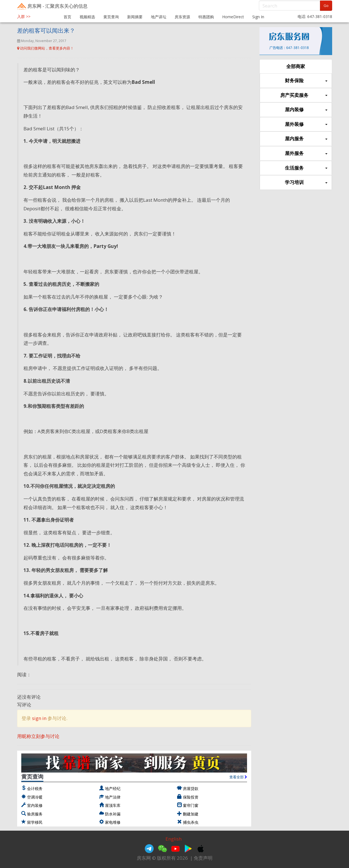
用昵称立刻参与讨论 (38, 736)
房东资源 (182, 17)
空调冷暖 (35, 797)
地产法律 (113, 797)
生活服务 (306, 168)
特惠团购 (206, 17)
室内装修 (35, 805)
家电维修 (113, 822)
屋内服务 (306, 139)
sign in (39, 718)
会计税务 (35, 788)
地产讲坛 (159, 17)
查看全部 (238, 777)
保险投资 (191, 797)
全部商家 (296, 66)
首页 (67, 17)
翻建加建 (191, 814)
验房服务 (35, 814)
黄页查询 (111, 17)
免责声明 (203, 858)
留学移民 (35, 822)
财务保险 (306, 81)
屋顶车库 (113, 805)
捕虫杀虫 (191, 822)
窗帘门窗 (191, 805)
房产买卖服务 (304, 95)
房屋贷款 (191, 788)
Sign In (258, 17)
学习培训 (306, 182)
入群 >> (24, 16)
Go (326, 6)
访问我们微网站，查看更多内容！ (45, 48)
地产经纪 (113, 788)
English (174, 839)
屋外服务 (306, 153)
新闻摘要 (135, 17)
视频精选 (87, 17)
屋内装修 (306, 110)
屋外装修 (306, 124)
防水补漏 (113, 814)
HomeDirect (233, 17)
